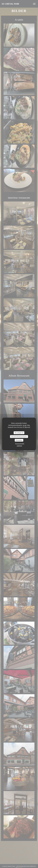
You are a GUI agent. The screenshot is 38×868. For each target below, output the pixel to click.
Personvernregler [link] (20, 443)
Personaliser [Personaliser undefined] (19, 440)
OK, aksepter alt (19, 433)
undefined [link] (19, 446)
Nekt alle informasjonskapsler (19, 436)
